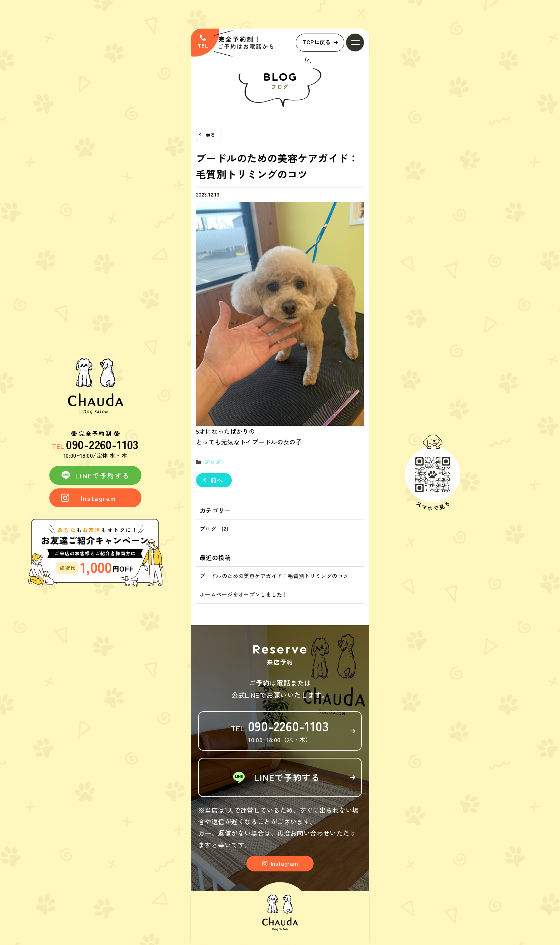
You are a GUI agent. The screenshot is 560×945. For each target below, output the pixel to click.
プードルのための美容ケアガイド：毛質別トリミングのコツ (274, 576)
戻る (211, 135)
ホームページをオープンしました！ (244, 594)
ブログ (212, 462)
